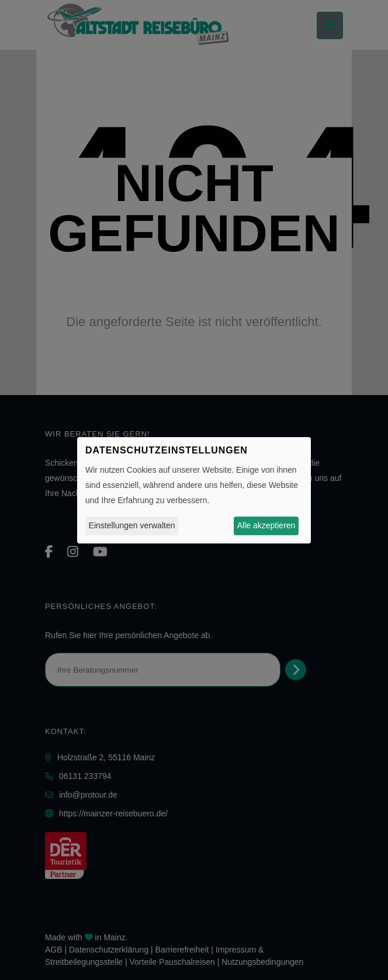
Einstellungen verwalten (132, 525)
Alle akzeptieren (266, 525)
